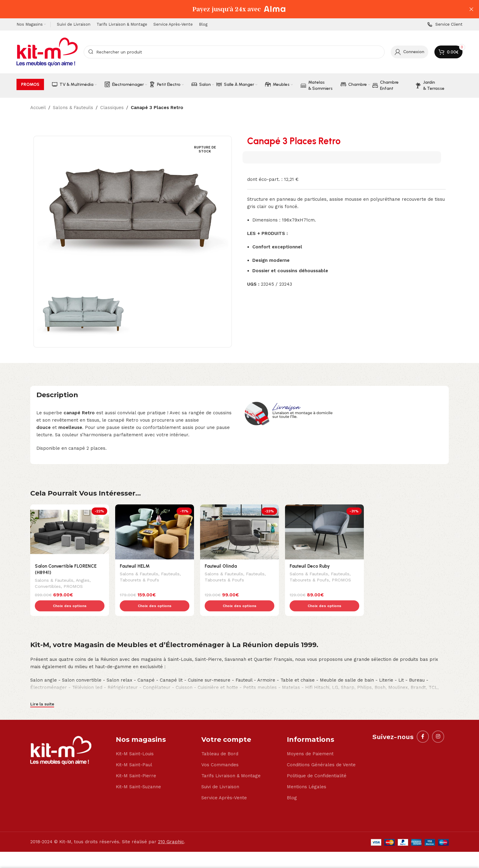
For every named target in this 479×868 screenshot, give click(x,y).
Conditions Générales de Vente (321, 752)
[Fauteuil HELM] (155, 532)
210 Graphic (171, 829)
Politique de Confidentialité (317, 763)
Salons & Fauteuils (73, 108)
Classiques (112, 108)
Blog (292, 785)
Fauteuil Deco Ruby (310, 566)
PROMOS (73, 587)
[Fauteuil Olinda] (239, 532)
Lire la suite (42, 691)
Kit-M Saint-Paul (134, 752)
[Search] (234, 52)
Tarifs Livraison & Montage (231, 763)
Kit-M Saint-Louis (135, 741)
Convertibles (48, 587)
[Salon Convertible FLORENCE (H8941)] (70, 532)
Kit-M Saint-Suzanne (138, 774)
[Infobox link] (445, 25)
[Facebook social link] (423, 724)
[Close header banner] (471, 9)
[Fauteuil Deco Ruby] (324, 532)
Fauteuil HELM (135, 566)
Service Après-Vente (224, 785)
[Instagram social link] (438, 724)
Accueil (38, 108)
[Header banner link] (230, 9)
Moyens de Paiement (310, 741)
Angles (83, 581)
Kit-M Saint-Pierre (136, 763)
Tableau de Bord (220, 741)
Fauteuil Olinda (221, 566)
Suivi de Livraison (220, 774)
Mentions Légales (307, 774)
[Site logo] (47, 52)
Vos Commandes (220, 752)
